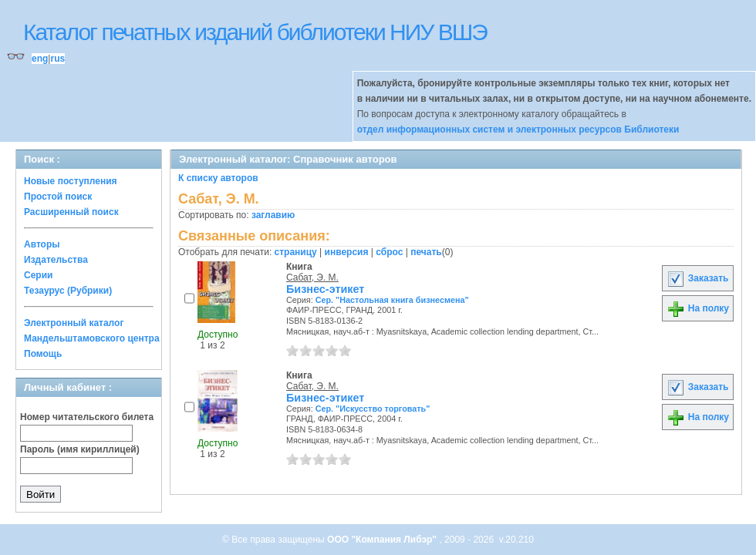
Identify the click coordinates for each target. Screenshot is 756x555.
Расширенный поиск (71, 212)
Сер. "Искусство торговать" (373, 409)
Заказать (697, 278)
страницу (296, 252)
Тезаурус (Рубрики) (68, 291)
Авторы (42, 244)
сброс (389, 252)
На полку (698, 308)
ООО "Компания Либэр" (383, 540)
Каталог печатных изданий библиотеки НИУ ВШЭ (255, 32)
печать (426, 252)
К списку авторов (218, 178)
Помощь (43, 354)
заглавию (273, 215)
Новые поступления (71, 181)
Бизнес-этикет (325, 289)
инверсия (347, 252)
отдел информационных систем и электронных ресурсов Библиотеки (518, 129)
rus (57, 59)
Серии (38, 275)
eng (40, 59)
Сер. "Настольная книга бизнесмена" (392, 300)
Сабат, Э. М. (312, 277)
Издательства (56, 260)
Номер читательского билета (87, 417)
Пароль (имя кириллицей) (80, 449)
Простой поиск (58, 197)
